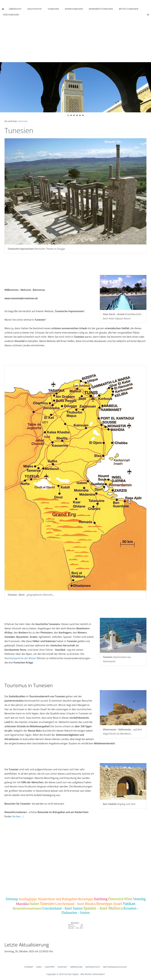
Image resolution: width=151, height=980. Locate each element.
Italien (34, 904)
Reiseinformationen (27, 908)
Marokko (22, 904)
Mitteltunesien (129, 9)
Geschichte (35, 9)
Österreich (116, 899)
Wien (128, 899)
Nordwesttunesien (101, 9)
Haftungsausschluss (115, 967)
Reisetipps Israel (109, 904)
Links (39, 967)
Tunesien (53, 9)
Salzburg (101, 899)
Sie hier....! (18, 816)
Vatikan (129, 903)
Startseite (23, 121)
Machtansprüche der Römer (20, 658)
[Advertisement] (75, 40)
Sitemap (12, 899)
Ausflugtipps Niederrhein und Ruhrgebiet (48, 899)
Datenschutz (93, 967)
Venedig (139, 899)
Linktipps (50, 967)
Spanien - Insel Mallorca (103, 908)
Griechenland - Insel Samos (62, 908)
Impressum (76, 967)
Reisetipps (86, 899)
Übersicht (15, 9)
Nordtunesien (74, 9)
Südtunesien (11, 15)
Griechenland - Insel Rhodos (75, 904)
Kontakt (62, 967)
